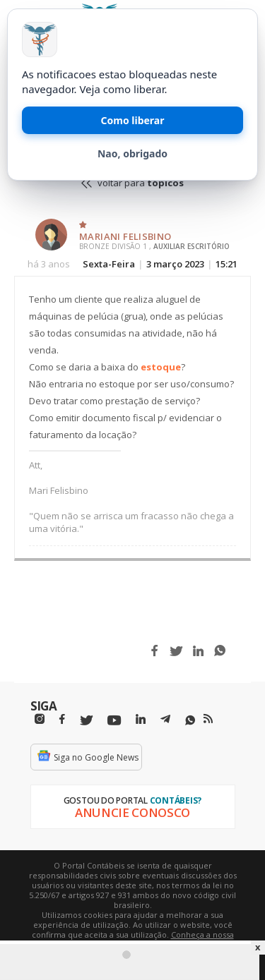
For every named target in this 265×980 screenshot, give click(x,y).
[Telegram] (165, 721)
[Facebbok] (62, 719)
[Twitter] (86, 721)
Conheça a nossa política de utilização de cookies (153, 939)
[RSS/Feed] (208, 719)
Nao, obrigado (132, 153)
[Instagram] (40, 719)
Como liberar (133, 120)
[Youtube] (114, 721)
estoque (161, 367)
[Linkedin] (141, 719)
